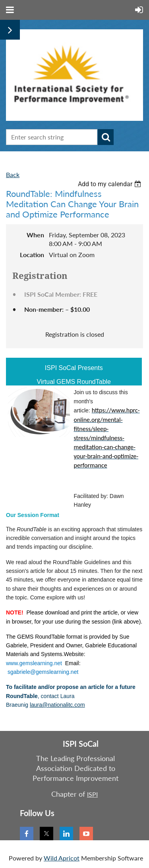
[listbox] (110, 184)
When (35, 235)
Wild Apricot (62, 858)
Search (106, 137)
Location (32, 255)
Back (13, 175)
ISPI (92, 794)
